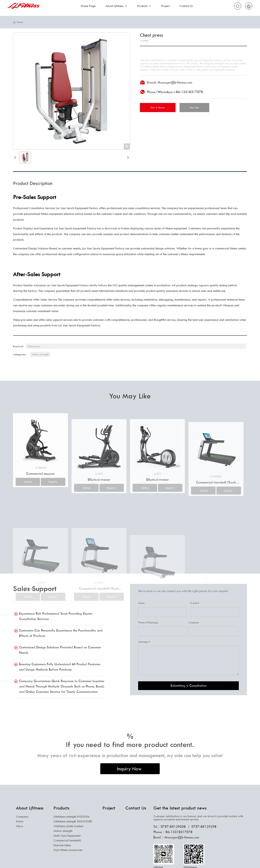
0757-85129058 (173, 827)
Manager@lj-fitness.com (175, 82)
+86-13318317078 (188, 92)
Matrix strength (40, 354)
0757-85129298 (204, 827)
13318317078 (182, 832)
